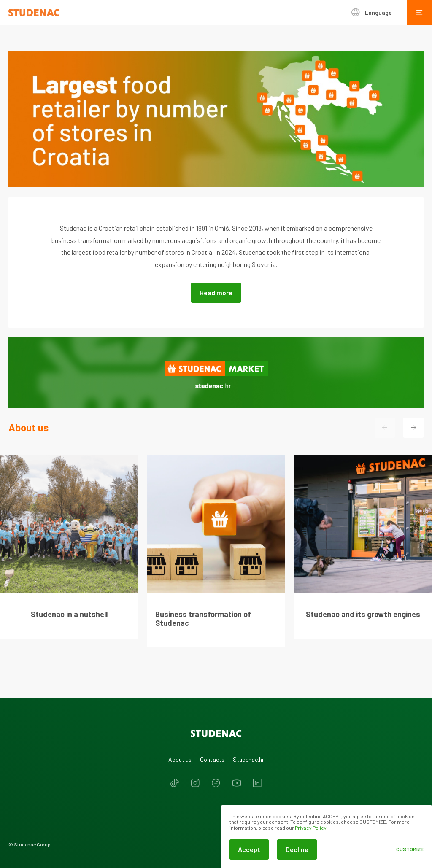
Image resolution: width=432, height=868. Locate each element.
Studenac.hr (248, 759)
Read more (216, 292)
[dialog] (327, 837)
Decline (297, 849)
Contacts (212, 759)
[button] (413, 428)
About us (180, 759)
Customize (410, 849)
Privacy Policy (310, 828)
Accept (249, 849)
